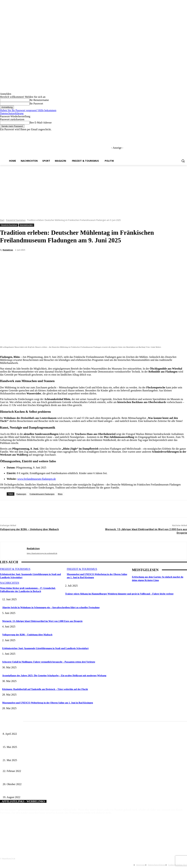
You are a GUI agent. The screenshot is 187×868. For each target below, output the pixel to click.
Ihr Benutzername (39, 100)
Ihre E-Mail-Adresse (41, 123)
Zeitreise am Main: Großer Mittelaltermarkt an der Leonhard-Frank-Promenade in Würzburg (46, 755)
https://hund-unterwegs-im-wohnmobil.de (42, 553)
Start (2, 220)
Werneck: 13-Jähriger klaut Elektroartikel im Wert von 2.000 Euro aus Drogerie (42, 621)
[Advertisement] (94, 190)
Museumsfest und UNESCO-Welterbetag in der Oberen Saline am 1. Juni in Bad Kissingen (48, 703)
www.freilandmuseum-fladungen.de (37, 479)
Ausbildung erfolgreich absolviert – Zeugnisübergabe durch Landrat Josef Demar (41, 792)
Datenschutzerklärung (12, 113)
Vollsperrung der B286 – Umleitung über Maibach (29, 529)
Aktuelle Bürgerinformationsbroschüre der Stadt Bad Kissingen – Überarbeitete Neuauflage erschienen (51, 779)
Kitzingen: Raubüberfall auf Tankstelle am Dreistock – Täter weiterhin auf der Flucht (45, 689)
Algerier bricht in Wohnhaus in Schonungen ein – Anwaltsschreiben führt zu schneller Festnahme (51, 607)
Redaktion (8, 250)
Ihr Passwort (36, 104)
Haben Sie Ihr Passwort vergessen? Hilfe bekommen (28, 110)
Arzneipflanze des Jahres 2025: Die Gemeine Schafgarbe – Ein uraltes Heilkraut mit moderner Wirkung (54, 676)
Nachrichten (10, 582)
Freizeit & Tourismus (16, 220)
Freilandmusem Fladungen (42, 494)
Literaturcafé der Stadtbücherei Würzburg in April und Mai (30, 728)
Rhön (60, 494)
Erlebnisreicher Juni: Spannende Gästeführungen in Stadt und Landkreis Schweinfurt (45, 648)
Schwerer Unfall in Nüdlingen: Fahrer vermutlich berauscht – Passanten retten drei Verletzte (49, 662)
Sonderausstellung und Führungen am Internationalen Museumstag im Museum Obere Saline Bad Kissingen (54, 741)
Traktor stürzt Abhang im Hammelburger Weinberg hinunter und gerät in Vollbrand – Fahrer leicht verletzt (119, 594)
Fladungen (21, 494)
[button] (183, 161)
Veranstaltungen (26, 225)
